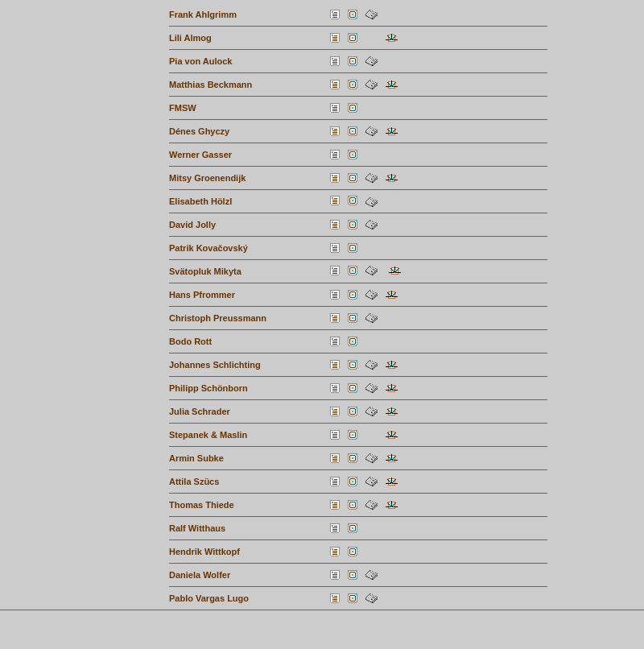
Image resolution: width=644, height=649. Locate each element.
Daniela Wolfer (200, 575)
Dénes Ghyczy (199, 131)
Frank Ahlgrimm (203, 14)
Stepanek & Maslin (208, 435)
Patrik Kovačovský (208, 248)
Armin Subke (196, 458)
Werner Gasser (200, 155)
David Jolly (192, 225)
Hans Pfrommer (202, 295)
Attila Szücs (194, 482)
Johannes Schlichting (215, 365)
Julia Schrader (200, 411)
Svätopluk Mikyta (205, 271)
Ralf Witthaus (197, 528)
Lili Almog (190, 38)
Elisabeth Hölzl (200, 201)
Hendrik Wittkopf (204, 552)
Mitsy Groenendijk (207, 178)
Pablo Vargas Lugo (209, 598)
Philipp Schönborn (208, 388)
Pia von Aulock (200, 61)
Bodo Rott (190, 341)
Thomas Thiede (202, 505)
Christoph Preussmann (218, 318)
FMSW (183, 108)
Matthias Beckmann (211, 85)
